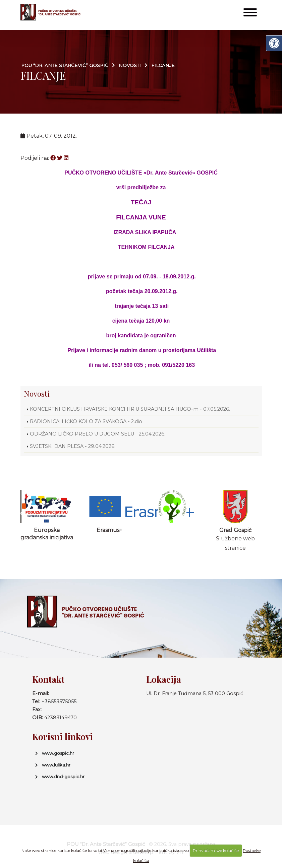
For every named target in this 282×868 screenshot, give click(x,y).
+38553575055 (59, 702)
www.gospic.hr (58, 753)
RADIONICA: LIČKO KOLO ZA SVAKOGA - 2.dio (86, 421)
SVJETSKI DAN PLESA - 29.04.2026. (73, 446)
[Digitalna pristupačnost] (274, 43)
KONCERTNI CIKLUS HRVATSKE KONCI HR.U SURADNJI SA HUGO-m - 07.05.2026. (131, 409)
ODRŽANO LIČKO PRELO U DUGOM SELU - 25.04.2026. (98, 434)
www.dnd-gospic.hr (63, 777)
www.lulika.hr (56, 765)
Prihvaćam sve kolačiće (216, 850)
